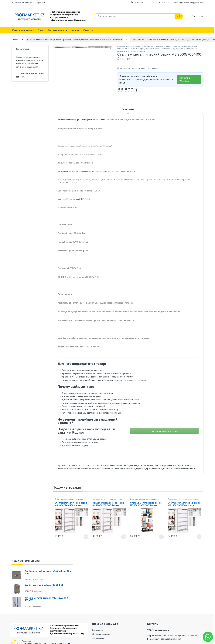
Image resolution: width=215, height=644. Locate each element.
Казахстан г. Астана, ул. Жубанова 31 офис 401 (177, 640)
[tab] (128, 115)
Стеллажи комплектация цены (129, 46)
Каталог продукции (22, 30)
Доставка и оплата (57, 30)
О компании (98, 634)
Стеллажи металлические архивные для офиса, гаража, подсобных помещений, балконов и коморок (29, 62)
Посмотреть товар (86, 541)
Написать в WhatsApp (185, 79)
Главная (15, 39)
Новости (75, 30)
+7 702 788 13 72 (139, 3)
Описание (128, 114)
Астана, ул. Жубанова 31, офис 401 (28, 3)
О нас (41, 30)
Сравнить (154, 68)
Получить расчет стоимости (164, 435)
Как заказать (98, 642)
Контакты (88, 30)
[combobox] (134, 16)
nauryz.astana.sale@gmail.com (189, 3)
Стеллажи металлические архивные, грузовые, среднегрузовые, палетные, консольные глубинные (75, 39)
